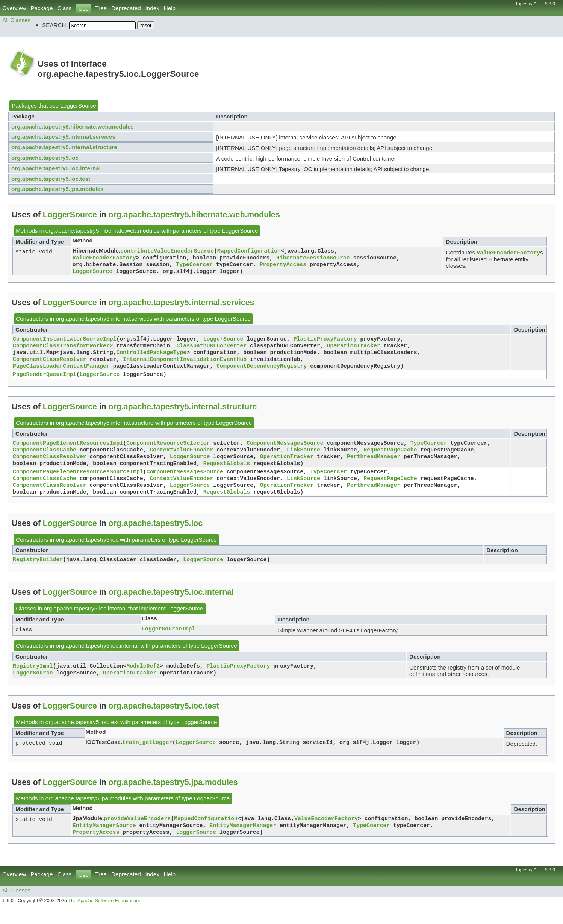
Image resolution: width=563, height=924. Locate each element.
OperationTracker (353, 350)
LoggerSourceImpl (168, 642)
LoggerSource (78, 105)
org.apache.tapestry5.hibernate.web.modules (73, 126)
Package (42, 8)
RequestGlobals (227, 473)
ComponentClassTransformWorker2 (63, 350)
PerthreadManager (374, 465)
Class (64, 8)
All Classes (16, 20)
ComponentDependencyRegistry (262, 372)
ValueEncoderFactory (104, 259)
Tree (101, 8)
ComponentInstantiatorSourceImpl (65, 342)
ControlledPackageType (152, 357)
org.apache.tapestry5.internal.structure (64, 147)
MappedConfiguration (249, 251)
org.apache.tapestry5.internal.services (63, 137)
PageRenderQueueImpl (45, 381)
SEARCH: (55, 25)
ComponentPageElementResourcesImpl (68, 450)
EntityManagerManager (243, 839)
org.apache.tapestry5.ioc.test (51, 179)
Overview (14, 8)
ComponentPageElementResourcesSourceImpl (78, 482)
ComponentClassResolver (50, 365)
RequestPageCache (390, 457)
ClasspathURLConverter (212, 350)
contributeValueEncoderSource (167, 251)
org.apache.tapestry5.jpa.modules (58, 189)
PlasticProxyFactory (325, 342)
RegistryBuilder (38, 573)
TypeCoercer (194, 266)
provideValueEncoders (137, 832)
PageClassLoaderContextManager (61, 372)
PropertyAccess (283, 266)
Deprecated (126, 8)
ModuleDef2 (143, 679)
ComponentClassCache (45, 457)
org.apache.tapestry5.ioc (45, 158)
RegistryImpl (33, 679)
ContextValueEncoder (181, 457)
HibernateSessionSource (313, 259)
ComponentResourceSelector (168, 450)
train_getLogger (147, 755)
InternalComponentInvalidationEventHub (185, 365)
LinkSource (303, 457)
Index (152, 8)
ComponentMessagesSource (285, 450)
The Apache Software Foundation (103, 916)
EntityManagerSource (104, 839)
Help (170, 8)
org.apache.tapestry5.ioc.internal (56, 168)
